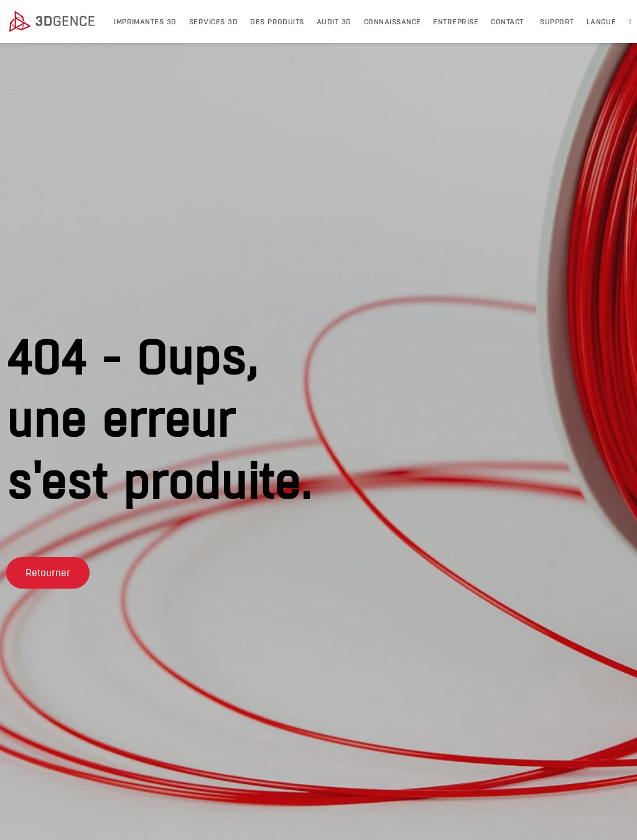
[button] (48, 591)
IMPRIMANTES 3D (145, 21)
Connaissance (393, 21)
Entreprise (456, 21)
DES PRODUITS (277, 21)
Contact (507, 21)
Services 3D (213, 21)
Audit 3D (334, 21)
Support (557, 21)
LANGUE (602, 21)
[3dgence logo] (56, 22)
